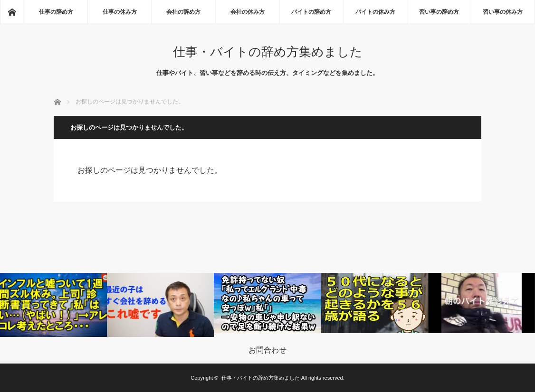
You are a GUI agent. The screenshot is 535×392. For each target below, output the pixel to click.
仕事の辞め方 (56, 12)
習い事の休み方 (503, 12)
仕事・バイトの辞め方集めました (268, 52)
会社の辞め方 (183, 12)
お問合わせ (267, 350)
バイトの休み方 (375, 12)
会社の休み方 (248, 12)
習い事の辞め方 (439, 12)
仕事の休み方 (120, 12)
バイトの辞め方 (311, 12)
